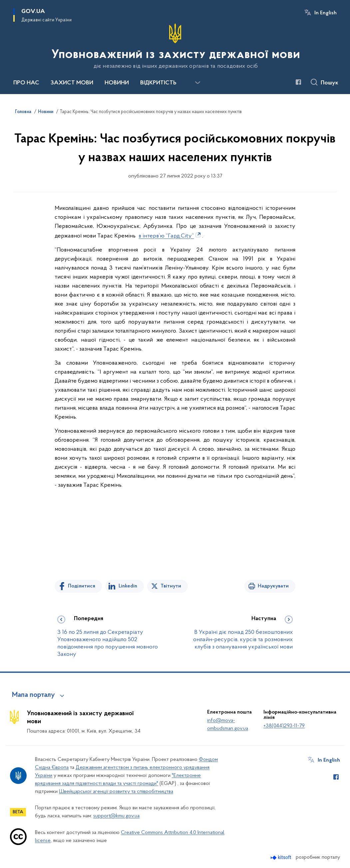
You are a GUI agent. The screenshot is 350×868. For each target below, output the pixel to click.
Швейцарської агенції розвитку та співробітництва (116, 792)
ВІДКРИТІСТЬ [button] (158, 83)
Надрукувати (273, 586)
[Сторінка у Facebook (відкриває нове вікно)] (298, 82)
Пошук (330, 83)
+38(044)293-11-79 (284, 726)
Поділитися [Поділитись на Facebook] (82, 586)
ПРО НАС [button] (26, 83)
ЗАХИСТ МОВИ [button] (72, 83)
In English (326, 13)
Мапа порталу (33, 695)
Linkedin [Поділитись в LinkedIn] (128, 586)
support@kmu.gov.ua (116, 816)
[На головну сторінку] (175, 46)
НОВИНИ (117, 83)
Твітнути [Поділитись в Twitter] (171, 586)
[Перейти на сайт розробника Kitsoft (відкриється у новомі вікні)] (282, 857)
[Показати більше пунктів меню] (197, 83)
